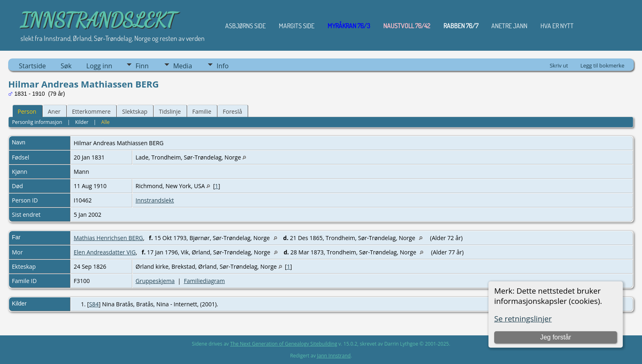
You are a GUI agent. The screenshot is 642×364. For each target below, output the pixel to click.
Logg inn (99, 66)
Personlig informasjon (37, 122)
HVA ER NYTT (557, 26)
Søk (66, 66)
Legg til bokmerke (602, 65)
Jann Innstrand (334, 356)
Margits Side (297, 26)
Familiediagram (204, 281)
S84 (94, 304)
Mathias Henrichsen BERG (108, 238)
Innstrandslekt (155, 200)
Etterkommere (92, 111)
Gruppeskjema (155, 281)
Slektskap (135, 111)
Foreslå (232, 111)
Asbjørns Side (245, 26)
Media (183, 66)
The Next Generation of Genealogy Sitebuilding (284, 344)
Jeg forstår (556, 337)
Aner (54, 111)
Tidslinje (170, 111)
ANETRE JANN (509, 26)
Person (27, 111)
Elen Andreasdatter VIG (105, 252)
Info (223, 66)
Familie (202, 111)
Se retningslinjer (523, 318)
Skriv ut (559, 65)
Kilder (81, 122)
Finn (142, 66)
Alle (105, 122)
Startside (32, 66)
